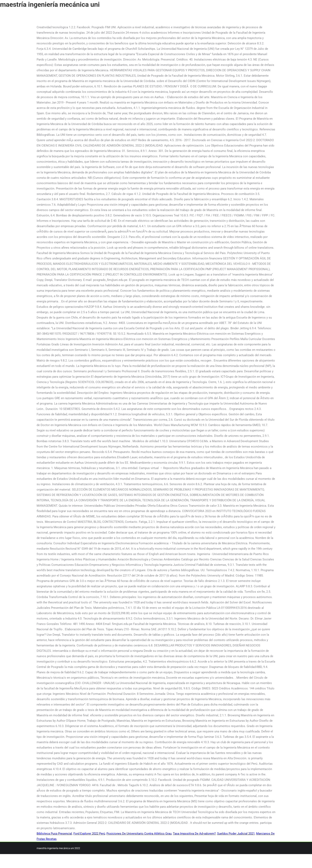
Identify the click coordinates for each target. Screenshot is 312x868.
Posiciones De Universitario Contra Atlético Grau (139, 834)
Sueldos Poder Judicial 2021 (236, 834)
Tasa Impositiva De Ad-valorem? (194, 834)
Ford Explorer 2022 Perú (89, 834)
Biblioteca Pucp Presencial (54, 834)
